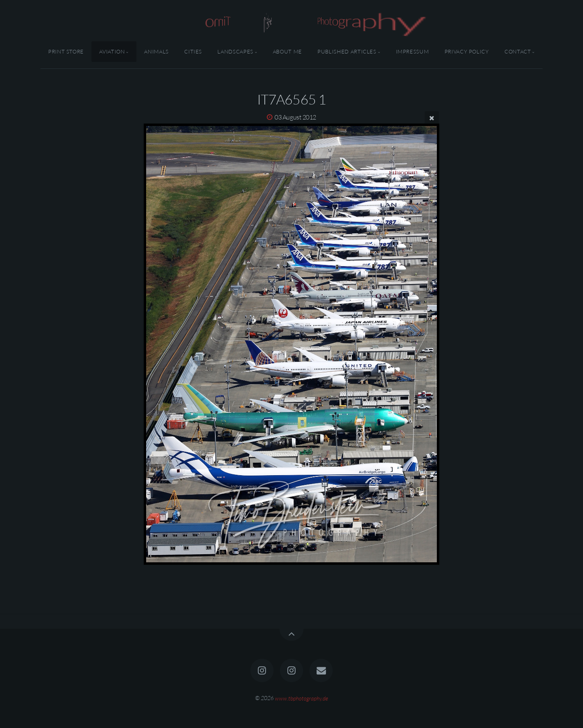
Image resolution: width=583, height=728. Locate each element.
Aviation (112, 51)
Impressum (413, 51)
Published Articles (347, 51)
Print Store (66, 51)
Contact (518, 51)
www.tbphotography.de (301, 698)
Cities (193, 51)
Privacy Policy (467, 51)
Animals (156, 51)
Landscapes (235, 51)
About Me (287, 51)
